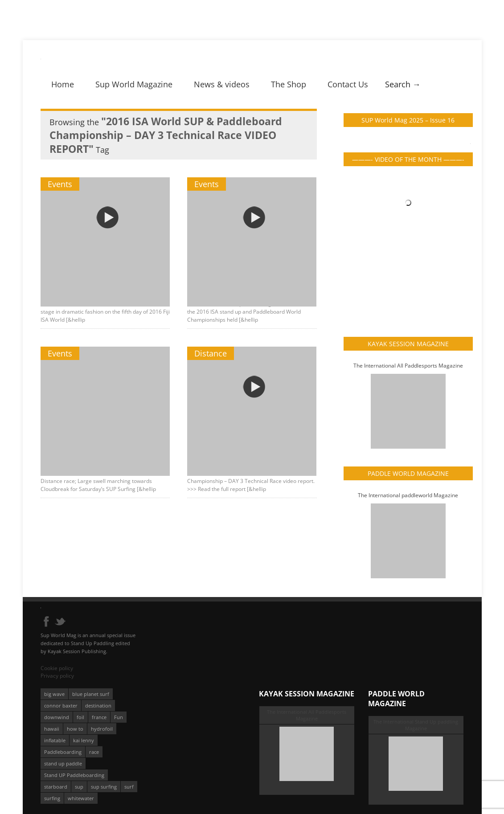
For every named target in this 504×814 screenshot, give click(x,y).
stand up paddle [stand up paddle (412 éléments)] (63, 763)
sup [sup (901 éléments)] (79, 787)
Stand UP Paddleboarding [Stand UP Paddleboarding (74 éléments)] (74, 775)
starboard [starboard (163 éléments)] (56, 787)
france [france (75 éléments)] (99, 717)
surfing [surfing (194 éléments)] (52, 798)
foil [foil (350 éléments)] (80, 717)
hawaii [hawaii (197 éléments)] (52, 729)
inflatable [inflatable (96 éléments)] (55, 740)
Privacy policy (57, 676)
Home (63, 84)
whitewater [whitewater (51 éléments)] (81, 798)
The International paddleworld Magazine (408, 495)
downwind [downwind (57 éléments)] (57, 717)
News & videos (222, 84)
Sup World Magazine (134, 84)
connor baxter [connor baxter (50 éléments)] (61, 706)
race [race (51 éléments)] (94, 752)
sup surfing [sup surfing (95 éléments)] (104, 787)
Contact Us (348, 84)
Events (60, 184)
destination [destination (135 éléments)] (98, 706)
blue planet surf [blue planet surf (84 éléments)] (91, 694)
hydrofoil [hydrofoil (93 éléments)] (102, 729)
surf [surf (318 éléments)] (129, 787)
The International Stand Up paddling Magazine (416, 725)
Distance (211, 353)
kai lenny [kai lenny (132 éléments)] (84, 740)
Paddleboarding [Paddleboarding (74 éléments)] (63, 752)
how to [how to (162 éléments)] (75, 729)
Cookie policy (57, 668)
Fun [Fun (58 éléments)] (119, 717)
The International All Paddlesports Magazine (408, 366)
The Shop (289, 84)
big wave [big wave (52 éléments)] (54, 694)
